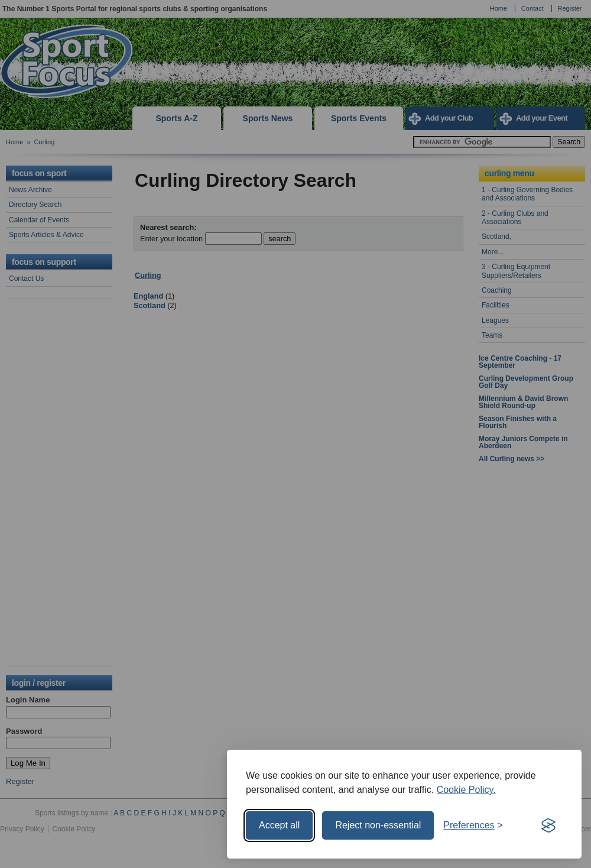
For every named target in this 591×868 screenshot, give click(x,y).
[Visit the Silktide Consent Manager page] (548, 825)
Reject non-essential (378, 825)
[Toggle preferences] (473, 825)
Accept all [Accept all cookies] (279, 825)
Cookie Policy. (466, 790)
